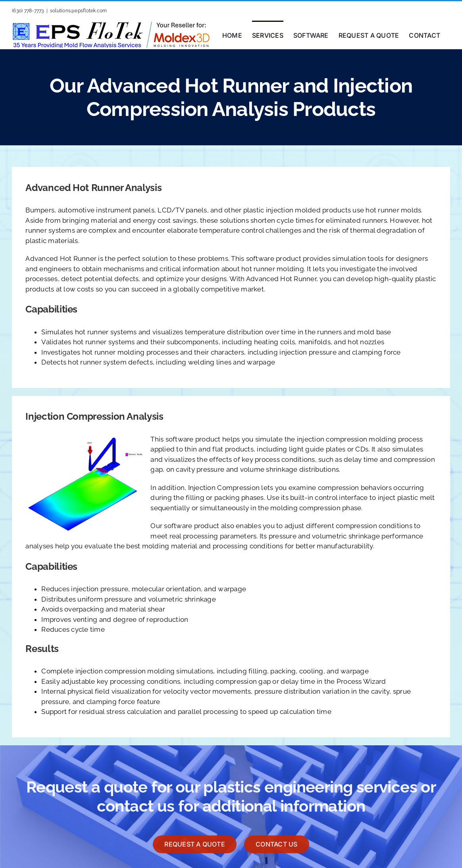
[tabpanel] (231, 347)
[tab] (231, 309)
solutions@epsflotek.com (79, 11)
